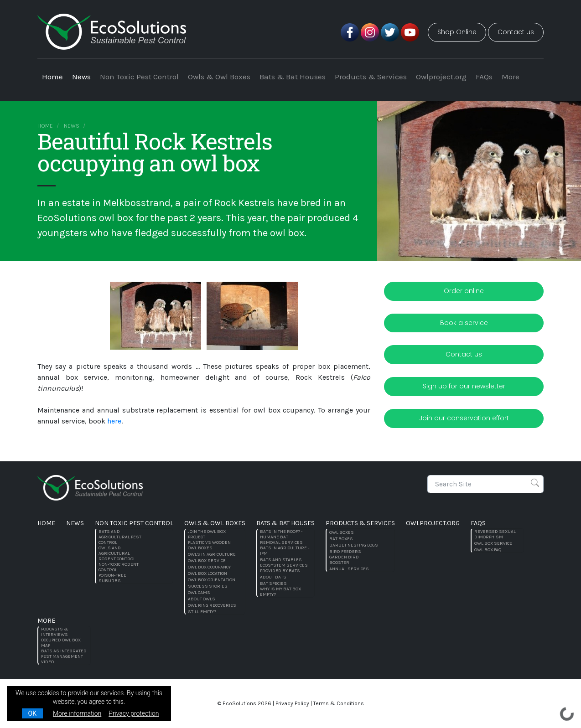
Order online (464, 291)
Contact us (516, 32)
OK (32, 713)
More (511, 77)
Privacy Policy (292, 703)
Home (52, 77)
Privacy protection (134, 713)
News (81, 77)
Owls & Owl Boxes (219, 77)
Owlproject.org (441, 77)
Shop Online (457, 32)
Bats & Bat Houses (293, 77)
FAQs (484, 77)
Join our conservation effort (464, 418)
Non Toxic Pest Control (139, 77)
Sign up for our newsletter (464, 386)
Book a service (464, 323)
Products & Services (371, 77)
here (114, 421)
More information (77, 713)
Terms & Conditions (339, 703)
